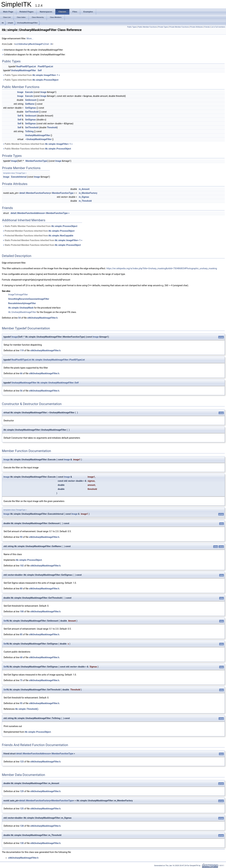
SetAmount (31, 116)
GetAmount (31, 100)
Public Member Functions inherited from (38, 144)
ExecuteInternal (19, 177)
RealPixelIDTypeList (26, 66)
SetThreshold (32, 127)
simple (10, 23)
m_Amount (84, 189)
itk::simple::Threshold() (27, 709)
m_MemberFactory (88, 193)
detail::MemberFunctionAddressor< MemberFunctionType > (40, 213)
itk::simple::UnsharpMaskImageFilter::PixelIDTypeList (58, 360)
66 (21, 373)
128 (22, 826)
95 (21, 703)
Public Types (132, 27)
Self (40, 70)
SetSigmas (30, 120)
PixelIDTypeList (45, 66)
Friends (207, 27)
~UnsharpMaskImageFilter (38, 139)
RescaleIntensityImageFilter (22, 303)
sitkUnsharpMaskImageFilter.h (34, 44)
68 (21, 657)
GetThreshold (32, 112)
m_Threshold (85, 201)
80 (21, 589)
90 (21, 537)
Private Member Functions (179, 27)
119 (22, 350)
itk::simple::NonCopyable (61, 236)
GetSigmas (31, 108)
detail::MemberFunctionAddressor (33, 754)
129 (22, 791)
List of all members (218, 27)
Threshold (52, 127)
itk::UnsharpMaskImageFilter (22, 312)
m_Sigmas (84, 197)
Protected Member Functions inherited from (39, 231)
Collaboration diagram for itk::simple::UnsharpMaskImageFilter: (34, 55)
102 (22, 566)
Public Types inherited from (31, 75)
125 (22, 809)
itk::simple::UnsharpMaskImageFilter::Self (58, 383)
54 (19, 318)
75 (21, 680)
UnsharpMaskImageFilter (27, 23)
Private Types (163, 27)
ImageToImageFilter (18, 295)
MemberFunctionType (36, 161)
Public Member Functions (147, 27)
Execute (29, 92)
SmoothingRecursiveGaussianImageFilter (29, 299)
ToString (29, 131)
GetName (30, 104)
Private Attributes (196, 27)
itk (3, 23)
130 (22, 843)
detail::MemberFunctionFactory (35, 193)
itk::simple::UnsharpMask (21, 308)
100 (22, 612)
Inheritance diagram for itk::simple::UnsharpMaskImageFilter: (33, 50)
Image (20, 92)
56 (21, 391)
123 (22, 762)
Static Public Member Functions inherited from (40, 226)
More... (30, 39)
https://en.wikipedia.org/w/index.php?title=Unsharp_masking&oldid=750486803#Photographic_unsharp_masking (162, 268)
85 (21, 634)
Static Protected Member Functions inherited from (42, 240)
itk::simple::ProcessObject (45, 80)
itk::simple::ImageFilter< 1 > (46, 75)
